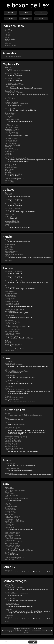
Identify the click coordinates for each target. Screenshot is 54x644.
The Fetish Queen (11, 553)
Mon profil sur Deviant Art (13, 442)
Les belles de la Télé (11, 139)
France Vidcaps (10, 108)
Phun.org (8, 396)
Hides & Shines (10, 515)
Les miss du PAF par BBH (13, 145)
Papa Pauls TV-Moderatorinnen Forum (17, 158)
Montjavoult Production (12, 150)
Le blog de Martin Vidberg (13, 57)
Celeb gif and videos (11, 91)
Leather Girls (9, 526)
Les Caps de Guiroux (12, 140)
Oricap (7, 156)
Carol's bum (9, 246)
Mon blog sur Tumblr (11, 429)
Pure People (9, 616)
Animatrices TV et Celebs (13, 83)
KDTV (7, 124)
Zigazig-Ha (8, 261)
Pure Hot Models (10, 540)
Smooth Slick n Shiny (12, 336)
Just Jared (8, 609)
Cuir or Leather (10, 494)
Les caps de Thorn (11, 142)
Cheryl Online (9, 248)
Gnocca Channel (10, 113)
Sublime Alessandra (11, 168)
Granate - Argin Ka (11, 293)
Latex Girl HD (9, 523)
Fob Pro (8, 503)
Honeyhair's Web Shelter (13, 516)
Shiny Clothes (9, 166)
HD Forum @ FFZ (11, 116)
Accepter (33, 642)
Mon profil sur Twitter (12, 445)
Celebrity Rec (9, 97)
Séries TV (8, 44)
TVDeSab (8, 172)
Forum (7, 37)
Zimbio (7, 622)
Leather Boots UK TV (12, 134)
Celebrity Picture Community (14, 93)
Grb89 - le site (9, 115)
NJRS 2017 (9, 153)
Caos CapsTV (9, 86)
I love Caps (9, 118)
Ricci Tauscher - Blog (12, 332)
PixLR (7, 226)
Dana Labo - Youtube (12, 495)
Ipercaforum (9, 387)
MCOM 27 (8, 147)
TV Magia (8, 171)
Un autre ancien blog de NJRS (15, 179)
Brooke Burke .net (11, 245)
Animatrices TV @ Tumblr (13, 79)
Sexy (7, 42)
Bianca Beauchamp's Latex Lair (15, 490)
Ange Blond (9, 69)
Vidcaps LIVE (9, 180)
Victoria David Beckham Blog (14, 254)
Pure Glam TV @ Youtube (13, 330)
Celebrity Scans (10, 592)
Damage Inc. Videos (11, 102)
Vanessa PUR (9, 351)
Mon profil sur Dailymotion (13, 440)
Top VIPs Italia (10, 169)
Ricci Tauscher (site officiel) (14, 542)
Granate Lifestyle (10, 297)
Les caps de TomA (11, 143)
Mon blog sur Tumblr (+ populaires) (16, 437)
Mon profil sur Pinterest (12, 443)
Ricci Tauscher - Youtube (13, 333)
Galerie (26, 13)
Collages (8, 33)
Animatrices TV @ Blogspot (14, 74)
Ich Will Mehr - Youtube (12, 303)
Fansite (7, 34)
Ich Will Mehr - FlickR (12, 302)
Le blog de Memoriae (12, 132)
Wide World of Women (12, 399)
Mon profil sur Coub (11, 438)
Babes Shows (9, 489)
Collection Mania (10, 99)
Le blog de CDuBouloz (12, 127)
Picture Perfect (46, 631)
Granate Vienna (10, 298)
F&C (7, 286)
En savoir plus (44, 642)
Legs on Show (10, 316)
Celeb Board (9, 362)
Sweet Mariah (9, 253)
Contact (26, 19)
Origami (27, 633)
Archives (8, 413)
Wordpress (21, 631)
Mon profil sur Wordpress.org (14, 448)
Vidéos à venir (10, 450)
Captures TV (9, 31)
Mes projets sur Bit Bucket (13, 427)
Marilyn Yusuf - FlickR (12, 320)
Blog (41, 13)
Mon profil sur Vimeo (11, 447)
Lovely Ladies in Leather (13, 532)
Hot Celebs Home (11, 603)
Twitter (41, 19)
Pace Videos (9, 537)
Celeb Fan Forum (11, 363)
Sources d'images (11, 46)
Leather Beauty (10, 524)
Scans (7, 41)
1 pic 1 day (8, 68)
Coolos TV (8, 101)
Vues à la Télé (10, 182)
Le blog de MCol (10, 131)
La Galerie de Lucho (11, 126)
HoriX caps (9, 216)
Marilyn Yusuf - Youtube (12, 322)
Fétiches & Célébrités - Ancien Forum (17, 104)
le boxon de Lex (27, 5)
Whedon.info (9, 256)
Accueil (10, 13)
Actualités (8, 29)
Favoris (7, 36)
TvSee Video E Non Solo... (13, 174)
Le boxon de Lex (10, 39)
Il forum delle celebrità (12, 120)
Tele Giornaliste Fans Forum (14, 398)
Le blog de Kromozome (12, 129)
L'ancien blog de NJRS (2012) (14, 309)
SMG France (9, 250)
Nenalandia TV (10, 152)
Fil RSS (7, 423)
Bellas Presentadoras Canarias (15, 85)
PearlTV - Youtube (11, 164)
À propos (10, 19)
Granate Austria (10, 295)
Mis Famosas (9, 148)
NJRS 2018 (9, 155)
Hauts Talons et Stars (12, 513)
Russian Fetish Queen (12, 547)
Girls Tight (8, 505)
